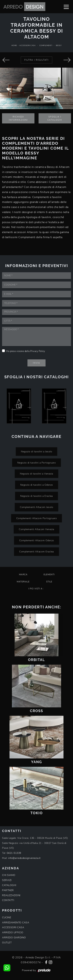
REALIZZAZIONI (11, 895)
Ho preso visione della (26, 351)
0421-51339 (14, 853)
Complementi (46, 45)
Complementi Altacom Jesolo (36, 507)
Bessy (59, 45)
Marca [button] (23, 575)
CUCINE (7, 918)
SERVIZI (7, 880)
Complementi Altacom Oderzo (37, 540)
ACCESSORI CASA (13, 927)
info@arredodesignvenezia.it (24, 858)
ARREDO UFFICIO (13, 932)
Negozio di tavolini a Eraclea (36, 496)
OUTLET (7, 943)
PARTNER (8, 890)
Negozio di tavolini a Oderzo (37, 485)
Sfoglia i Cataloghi (55, 118)
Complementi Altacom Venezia (36, 529)
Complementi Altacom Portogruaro (37, 518)
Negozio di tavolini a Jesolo (36, 451)
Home (14, 45)
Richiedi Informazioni (18, 118)
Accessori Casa (27, 45)
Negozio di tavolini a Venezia (36, 474)
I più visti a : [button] (36, 589)
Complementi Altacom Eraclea (36, 552)
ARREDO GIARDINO (14, 938)
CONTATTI (8, 900)
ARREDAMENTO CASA (16, 923)
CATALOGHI (9, 885)
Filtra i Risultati (36, 60)
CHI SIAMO (9, 875)
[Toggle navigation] (66, 7)
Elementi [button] (49, 575)
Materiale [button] (23, 582)
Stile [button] (49, 582)
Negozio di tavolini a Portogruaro (37, 463)
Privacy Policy (38, 351)
